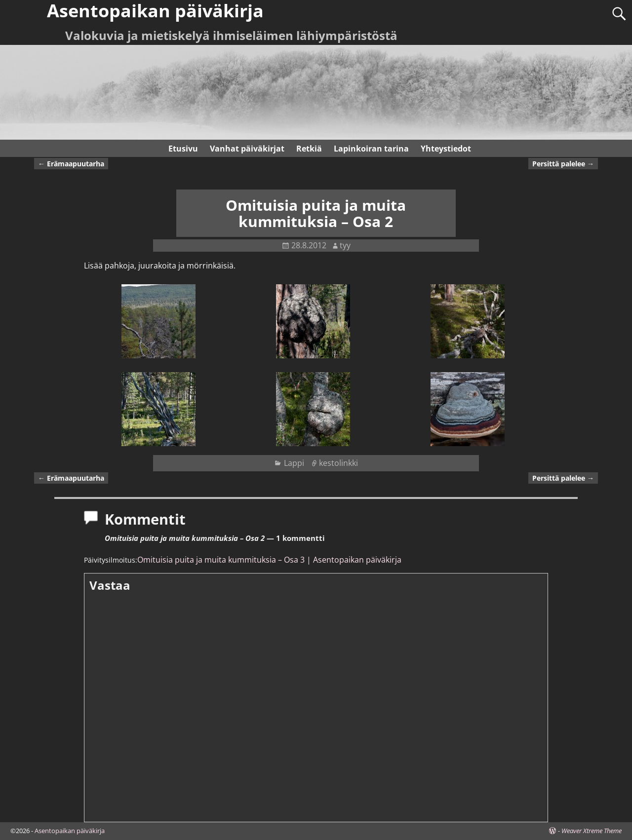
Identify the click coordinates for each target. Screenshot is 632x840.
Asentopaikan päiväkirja (70, 831)
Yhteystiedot (446, 149)
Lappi (294, 463)
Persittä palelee (563, 164)
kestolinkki (338, 463)
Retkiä (309, 149)
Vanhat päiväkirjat (247, 149)
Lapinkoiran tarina (371, 149)
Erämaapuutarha (71, 164)
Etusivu (183, 149)
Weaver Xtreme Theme (592, 831)
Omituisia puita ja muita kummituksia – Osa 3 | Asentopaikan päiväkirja (269, 560)
